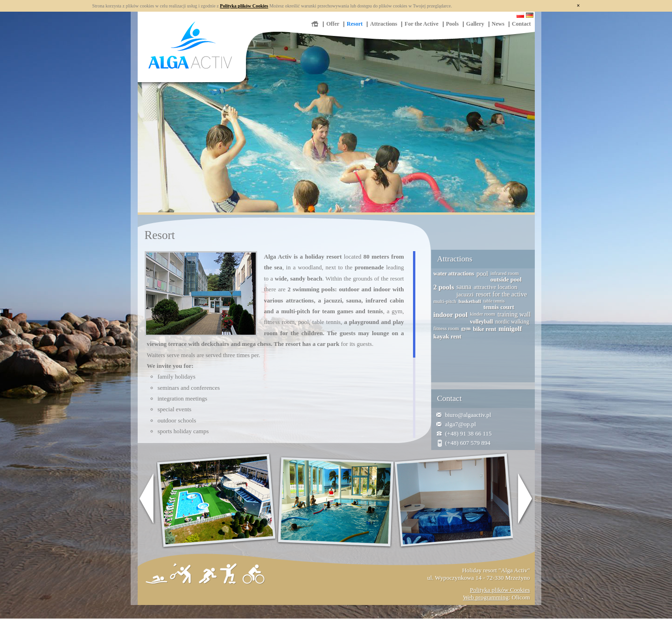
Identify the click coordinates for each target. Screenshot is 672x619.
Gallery (475, 24)
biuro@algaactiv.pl (468, 415)
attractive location (495, 287)
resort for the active (501, 294)
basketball (469, 301)
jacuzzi (465, 294)
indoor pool (451, 315)
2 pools (444, 287)
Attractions (384, 24)
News (498, 24)
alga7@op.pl (461, 424)
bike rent (484, 329)
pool (482, 274)
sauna (464, 287)
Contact (521, 24)
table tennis (494, 301)
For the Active (421, 24)
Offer (333, 24)
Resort (355, 24)
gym (466, 328)
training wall (514, 314)
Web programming (486, 597)
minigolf (510, 329)
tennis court (499, 307)
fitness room (446, 328)
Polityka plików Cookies (244, 6)
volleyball (481, 322)
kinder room (483, 314)
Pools (452, 24)
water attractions (454, 274)
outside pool (506, 279)
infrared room (505, 273)
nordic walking (512, 322)
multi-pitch (445, 301)
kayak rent (448, 336)
